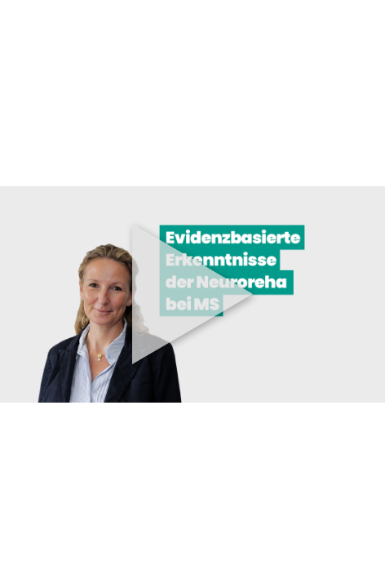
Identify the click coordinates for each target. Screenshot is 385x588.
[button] (192, 294)
